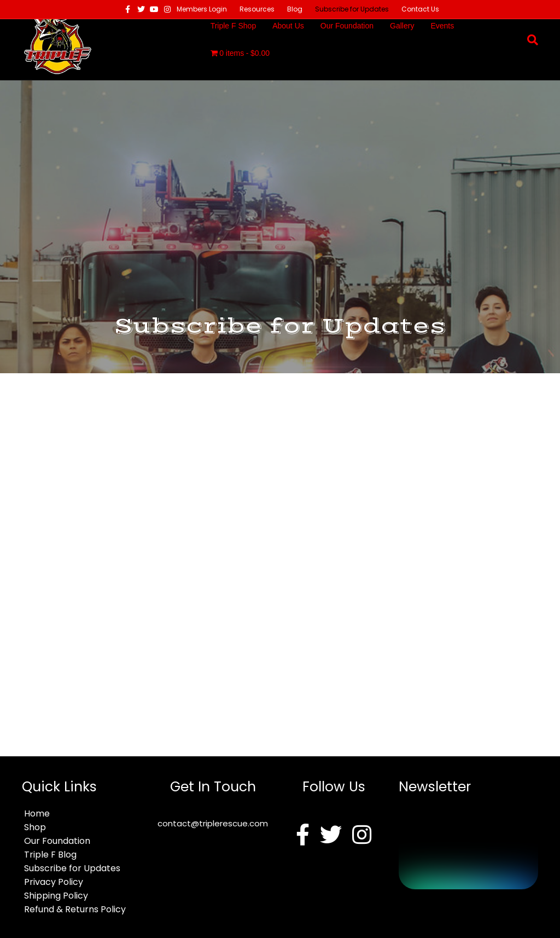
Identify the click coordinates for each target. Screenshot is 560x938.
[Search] (529, 40)
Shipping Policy (56, 896)
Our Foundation (347, 26)
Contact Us (420, 9)
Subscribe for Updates (352, 9)
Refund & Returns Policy (75, 909)
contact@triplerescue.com (213, 823)
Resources (257, 9)
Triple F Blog (50, 855)
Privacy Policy (54, 882)
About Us (288, 26)
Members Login (202, 9)
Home (37, 813)
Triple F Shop (234, 26)
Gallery (402, 26)
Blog (295, 9)
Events (442, 26)
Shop (35, 827)
